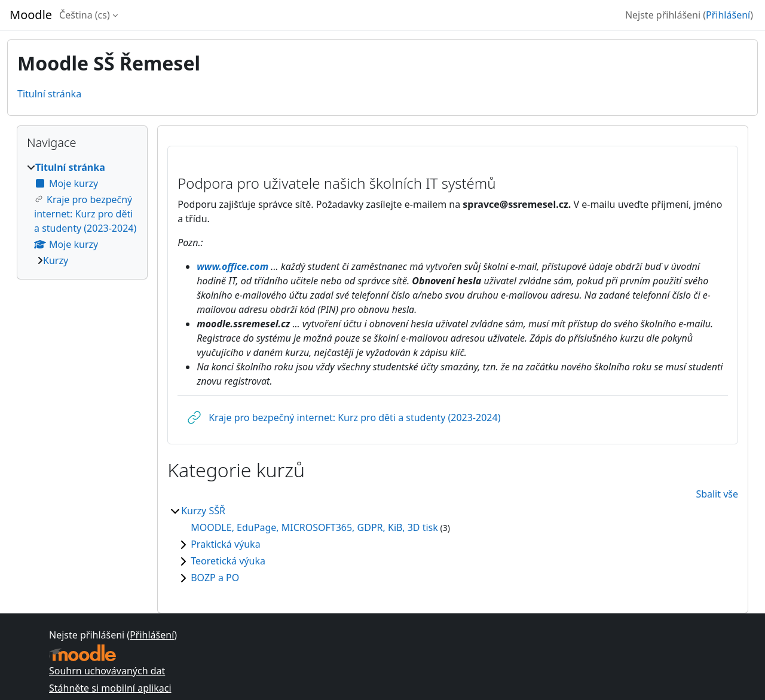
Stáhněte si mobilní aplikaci (110, 688)
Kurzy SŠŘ (203, 511)
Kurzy (56, 260)
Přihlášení (728, 15)
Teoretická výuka (228, 561)
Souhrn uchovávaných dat (107, 671)
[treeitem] (82, 214)
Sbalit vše (717, 494)
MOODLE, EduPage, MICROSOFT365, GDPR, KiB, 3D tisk (314, 527)
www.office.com (232, 266)
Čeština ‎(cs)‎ (85, 15)
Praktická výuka (225, 544)
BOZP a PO (215, 578)
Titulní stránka (49, 94)
